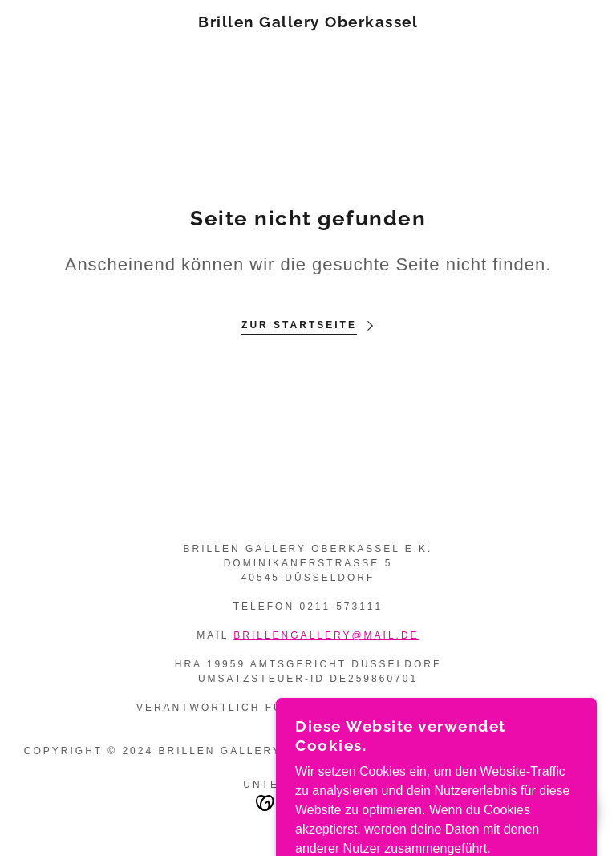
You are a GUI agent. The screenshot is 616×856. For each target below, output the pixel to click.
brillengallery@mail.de (326, 635)
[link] (308, 23)
